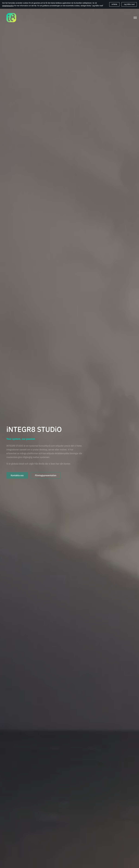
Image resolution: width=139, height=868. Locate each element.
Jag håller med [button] (129, 4)
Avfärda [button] (114, 4)
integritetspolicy (8, 6)
